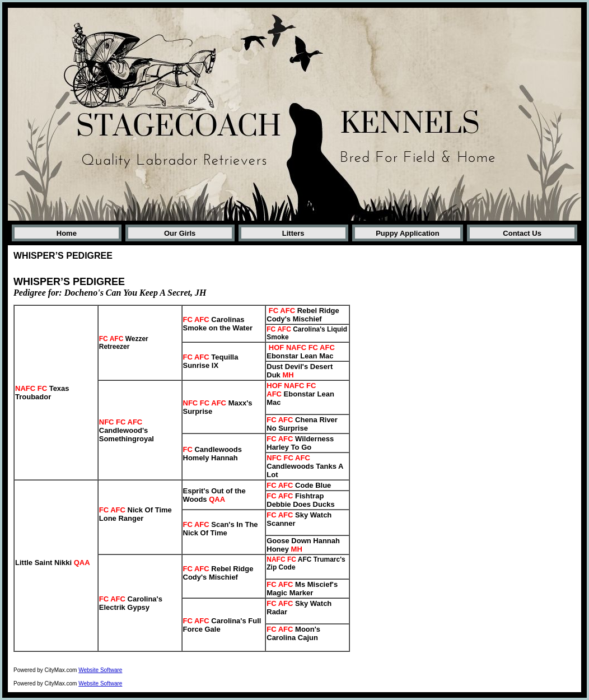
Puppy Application (408, 233)
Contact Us (522, 233)
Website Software (100, 670)
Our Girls (180, 233)
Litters (293, 233)
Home (67, 233)
